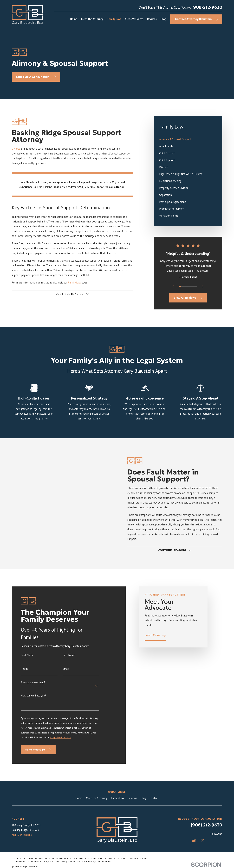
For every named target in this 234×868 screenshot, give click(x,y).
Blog (143, 798)
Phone (24, 673)
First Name (27, 659)
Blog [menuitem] (163, 19)
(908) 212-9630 (206, 825)
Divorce (16, 149)
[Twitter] (203, 840)
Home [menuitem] (74, 19)
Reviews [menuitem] (152, 19)
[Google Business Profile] (194, 840)
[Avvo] (211, 840)
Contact (154, 798)
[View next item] (202, 286)
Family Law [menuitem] (114, 19)
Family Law (74, 283)
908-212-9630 (208, 7)
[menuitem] (188, 139)
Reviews (132, 798)
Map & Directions (22, 835)
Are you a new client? (33, 686)
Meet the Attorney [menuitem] (92, 19)
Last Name (69, 659)
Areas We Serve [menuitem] (134, 19)
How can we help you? (33, 700)
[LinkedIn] (220, 840)
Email (66, 673)
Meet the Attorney (97, 798)
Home (79, 798)
